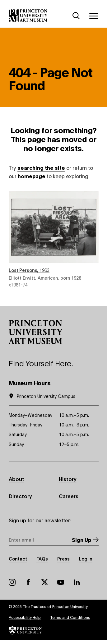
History (68, 479)
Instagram (12, 582)
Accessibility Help (25, 617)
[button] (35, 332)
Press (63, 558)
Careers (69, 496)
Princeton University (70, 606)
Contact (18, 558)
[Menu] (94, 16)
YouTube (61, 582)
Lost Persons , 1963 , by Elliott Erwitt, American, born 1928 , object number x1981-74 (54, 239)
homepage (32, 176)
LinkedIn (77, 582)
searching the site (41, 167)
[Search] (76, 16)
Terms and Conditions (70, 617)
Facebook (28, 582)
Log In (86, 558)
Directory (20, 496)
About (16, 479)
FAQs (42, 558)
